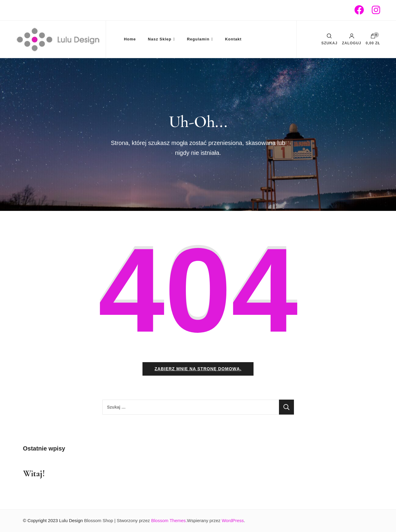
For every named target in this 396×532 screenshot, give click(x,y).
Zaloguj (351, 39)
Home (130, 39)
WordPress (233, 520)
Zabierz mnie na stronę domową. (198, 369)
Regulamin (198, 39)
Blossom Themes (169, 520)
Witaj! (34, 473)
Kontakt (233, 39)
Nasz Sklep (160, 39)
